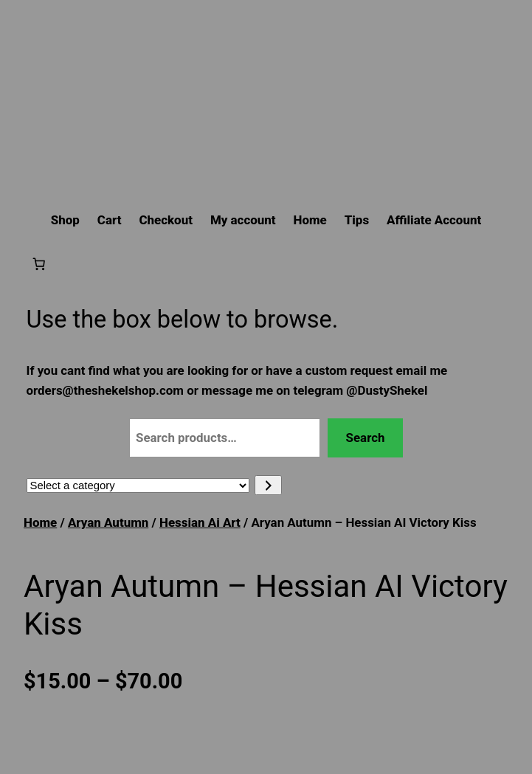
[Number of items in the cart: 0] (39, 263)
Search (366, 438)
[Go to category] (268, 485)
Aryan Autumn (108, 522)
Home (40, 522)
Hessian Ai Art (200, 522)
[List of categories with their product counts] (138, 486)
